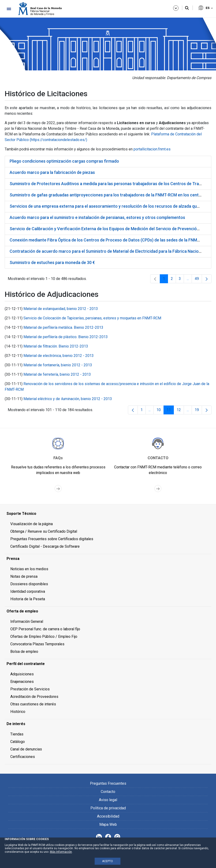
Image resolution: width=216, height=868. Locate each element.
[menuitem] (108, 514)
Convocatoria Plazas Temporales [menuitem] (37, 644)
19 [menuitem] (198, 411)
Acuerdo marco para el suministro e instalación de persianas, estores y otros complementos (97, 217)
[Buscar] (187, 8)
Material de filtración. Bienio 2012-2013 (56, 346)
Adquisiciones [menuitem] (22, 674)
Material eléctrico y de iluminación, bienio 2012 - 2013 (68, 399)
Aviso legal (108, 800)
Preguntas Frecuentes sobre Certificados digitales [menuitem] (52, 539)
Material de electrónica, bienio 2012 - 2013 (59, 356)
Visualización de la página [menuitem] (32, 524)
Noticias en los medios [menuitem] (29, 569)
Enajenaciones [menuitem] (22, 682)
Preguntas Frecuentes (108, 783)
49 (198, 280)
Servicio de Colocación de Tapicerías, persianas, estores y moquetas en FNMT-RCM (92, 318)
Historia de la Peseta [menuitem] (28, 599)
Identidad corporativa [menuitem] (28, 591)
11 (170, 411)
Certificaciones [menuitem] (23, 757)
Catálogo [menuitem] (18, 742)
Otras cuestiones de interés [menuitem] (33, 704)
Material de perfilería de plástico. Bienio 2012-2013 (66, 337)
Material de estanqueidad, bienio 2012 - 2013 (61, 309)
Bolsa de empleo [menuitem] (24, 652)
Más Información (61, 852)
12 (180, 411)
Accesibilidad (108, 816)
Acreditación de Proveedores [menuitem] (34, 697)
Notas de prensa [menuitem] (24, 576)
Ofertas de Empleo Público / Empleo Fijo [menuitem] (44, 637)
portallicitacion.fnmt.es (152, 149)
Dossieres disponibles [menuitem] (29, 584)
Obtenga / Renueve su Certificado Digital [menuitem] (44, 531)
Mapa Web (108, 824)
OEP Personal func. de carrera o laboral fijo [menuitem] (45, 629)
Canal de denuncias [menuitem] (26, 749)
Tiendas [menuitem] (17, 734)
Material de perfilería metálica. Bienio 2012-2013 (63, 327)
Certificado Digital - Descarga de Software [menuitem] (45, 546)
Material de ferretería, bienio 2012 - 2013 (57, 374)
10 (160, 411)
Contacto (108, 792)
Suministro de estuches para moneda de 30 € (52, 262)
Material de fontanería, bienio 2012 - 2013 (58, 365)
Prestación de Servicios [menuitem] (30, 689)
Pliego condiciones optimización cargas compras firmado (64, 161)
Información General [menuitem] (27, 621)
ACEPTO (108, 861)
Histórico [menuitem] (18, 712)
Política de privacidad (108, 808)
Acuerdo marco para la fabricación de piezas (52, 172)
